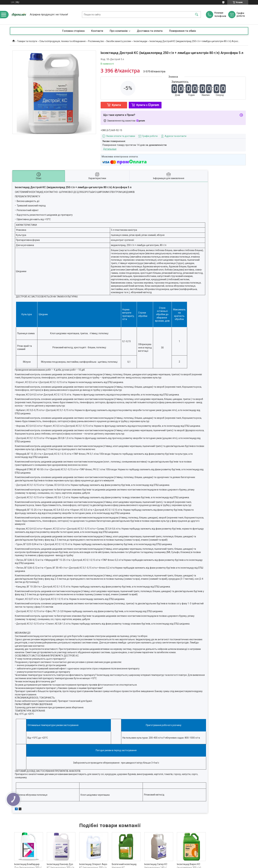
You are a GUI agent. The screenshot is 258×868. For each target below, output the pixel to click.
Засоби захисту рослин (119, 41)
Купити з (148, 105)
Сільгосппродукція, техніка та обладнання (62, 41)
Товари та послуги (27, 41)
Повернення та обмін (183, 31)
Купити (116, 105)
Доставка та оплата (150, 31)
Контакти (97, 31)
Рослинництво (96, 41)
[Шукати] (197, 15)
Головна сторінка (73, 31)
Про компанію (119, 31)
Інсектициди (141, 41)
